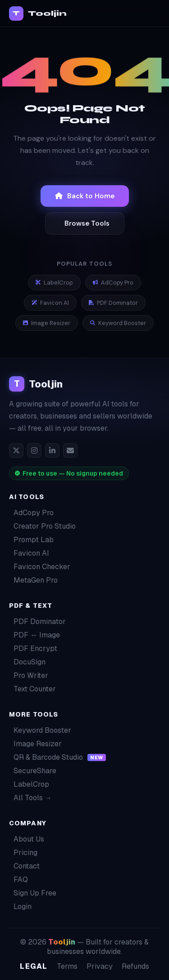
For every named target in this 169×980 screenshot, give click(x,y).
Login (20, 906)
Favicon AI (50, 303)
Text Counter (32, 689)
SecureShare (33, 771)
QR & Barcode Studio (57, 757)
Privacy (100, 966)
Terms (67, 966)
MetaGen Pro (33, 580)
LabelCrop (54, 283)
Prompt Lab (31, 540)
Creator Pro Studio (42, 526)
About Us (27, 839)
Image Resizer (47, 323)
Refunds (135, 966)
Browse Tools (87, 223)
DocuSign (27, 662)
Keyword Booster (118, 323)
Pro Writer (29, 675)
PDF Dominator (113, 303)
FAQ (18, 880)
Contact (24, 866)
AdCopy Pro (113, 283)
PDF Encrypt (33, 648)
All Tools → (30, 798)
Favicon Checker (40, 567)
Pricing (23, 853)
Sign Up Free (33, 893)
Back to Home (85, 196)
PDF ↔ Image (34, 635)
